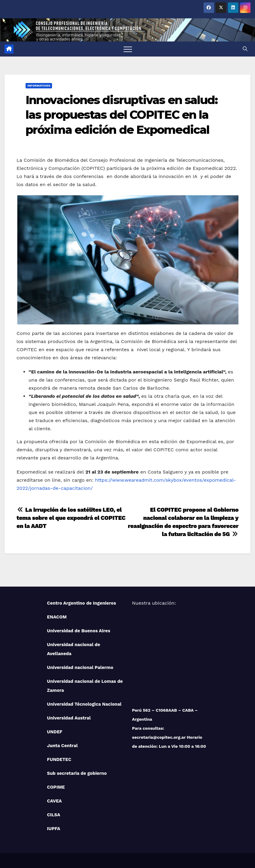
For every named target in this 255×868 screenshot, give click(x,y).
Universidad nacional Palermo (80, 667)
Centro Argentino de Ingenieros (81, 603)
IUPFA (54, 829)
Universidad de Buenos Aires (78, 631)
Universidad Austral (69, 718)
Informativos (39, 86)
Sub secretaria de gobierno (77, 773)
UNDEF (55, 732)
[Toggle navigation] (128, 49)
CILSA (54, 815)
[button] (245, 49)
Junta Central (62, 746)
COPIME (56, 787)
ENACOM (57, 617)
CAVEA (54, 801)
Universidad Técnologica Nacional (84, 704)
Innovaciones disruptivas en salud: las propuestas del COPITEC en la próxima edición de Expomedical (121, 115)
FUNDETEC (59, 759)
